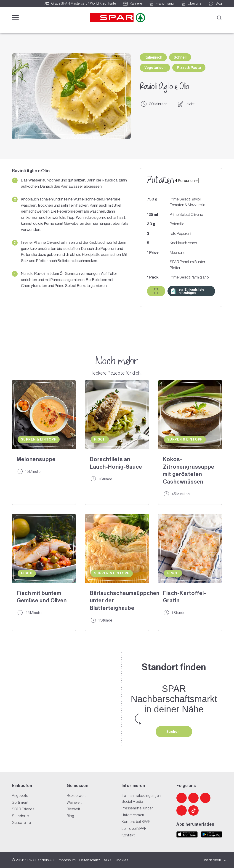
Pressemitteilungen (138, 808)
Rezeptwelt (76, 795)
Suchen (173, 732)
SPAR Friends (23, 809)
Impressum (67, 860)
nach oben (215, 860)
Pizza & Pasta (189, 68)
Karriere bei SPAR (136, 822)
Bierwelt (73, 809)
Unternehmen (133, 815)
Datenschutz (90, 860)
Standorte (20, 816)
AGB (107, 860)
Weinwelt (74, 802)
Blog (70, 816)
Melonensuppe (36, 459)
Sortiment (20, 802)
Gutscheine (21, 822)
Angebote (20, 795)
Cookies (121, 860)
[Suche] (219, 17)
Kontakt (128, 835)
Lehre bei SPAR (134, 828)
